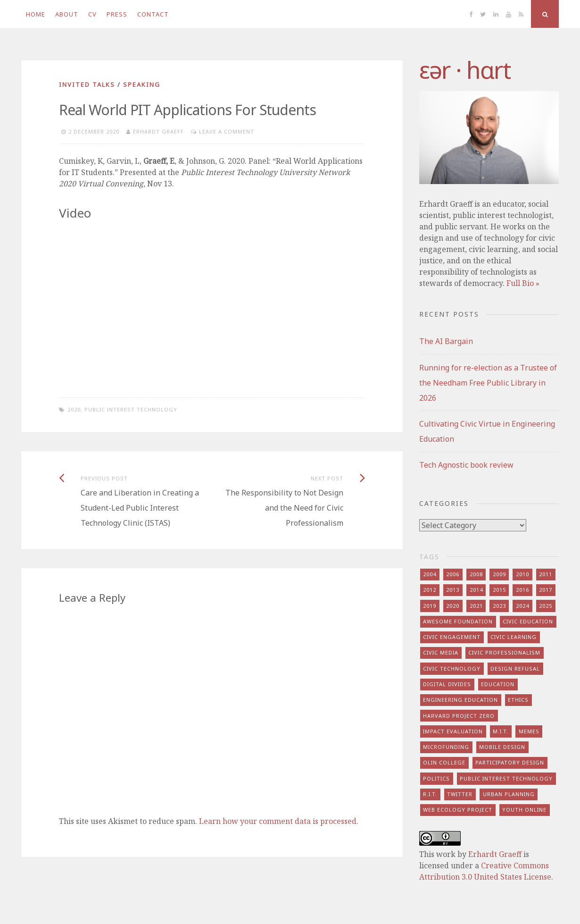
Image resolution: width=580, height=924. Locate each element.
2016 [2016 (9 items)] (522, 590)
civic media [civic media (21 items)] (441, 652)
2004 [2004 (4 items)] (430, 574)
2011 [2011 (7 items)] (546, 574)
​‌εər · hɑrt (465, 70)
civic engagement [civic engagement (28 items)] (452, 637)
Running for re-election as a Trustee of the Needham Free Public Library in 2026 (488, 383)
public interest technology (131, 409)
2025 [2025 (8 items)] (546, 606)
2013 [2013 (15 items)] (453, 590)
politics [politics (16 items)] (436, 778)
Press (117, 14)
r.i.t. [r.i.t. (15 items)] (430, 794)
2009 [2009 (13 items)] (499, 574)
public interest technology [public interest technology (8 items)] (506, 778)
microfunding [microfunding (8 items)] (446, 747)
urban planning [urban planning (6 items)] (509, 794)
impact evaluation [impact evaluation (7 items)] (453, 731)
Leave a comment (227, 131)
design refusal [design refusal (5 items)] (515, 668)
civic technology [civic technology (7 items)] (452, 668)
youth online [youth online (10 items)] (524, 810)
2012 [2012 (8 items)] (430, 590)
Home (36, 14)
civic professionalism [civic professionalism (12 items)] (504, 652)
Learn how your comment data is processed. (279, 821)
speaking (142, 84)
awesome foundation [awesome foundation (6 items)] (458, 621)
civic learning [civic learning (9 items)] (514, 637)
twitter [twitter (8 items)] (460, 794)
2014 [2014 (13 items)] (476, 590)
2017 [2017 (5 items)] (546, 590)
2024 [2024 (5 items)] (522, 606)
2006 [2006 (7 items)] (453, 574)
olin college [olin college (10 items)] (444, 762)
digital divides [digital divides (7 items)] (447, 684)
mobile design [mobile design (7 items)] (502, 747)
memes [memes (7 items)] (529, 731)
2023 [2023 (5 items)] (499, 606)
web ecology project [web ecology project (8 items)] (458, 810)
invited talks (87, 84)
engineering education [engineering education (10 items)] (460, 700)
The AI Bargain (446, 341)
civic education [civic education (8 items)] (528, 621)
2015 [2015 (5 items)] (499, 590)
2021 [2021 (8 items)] (476, 606)
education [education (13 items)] (498, 684)
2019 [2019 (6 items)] (430, 606)
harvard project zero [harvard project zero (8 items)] (459, 716)
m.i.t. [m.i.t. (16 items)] (501, 731)
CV (92, 14)
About (67, 14)
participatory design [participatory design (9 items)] (510, 762)
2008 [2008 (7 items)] (476, 574)
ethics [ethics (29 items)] (518, 700)
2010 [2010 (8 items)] (522, 574)
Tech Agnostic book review (466, 465)
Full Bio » (523, 283)
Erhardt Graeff (158, 131)
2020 (74, 409)
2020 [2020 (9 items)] (453, 606)
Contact (153, 14)
